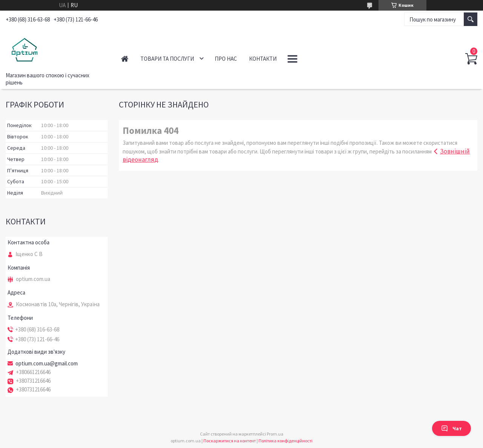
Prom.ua (275, 434)
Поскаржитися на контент (230, 441)
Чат (451, 428)
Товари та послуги (167, 59)
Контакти (263, 59)
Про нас (226, 59)
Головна (125, 59)
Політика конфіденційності (285, 441)
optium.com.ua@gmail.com (47, 364)
